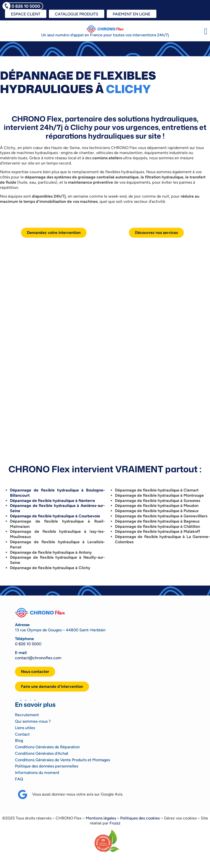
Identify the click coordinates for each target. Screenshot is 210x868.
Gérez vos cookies (180, 818)
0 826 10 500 (27, 644)
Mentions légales (101, 818)
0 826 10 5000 (26, 6)
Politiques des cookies (140, 818)
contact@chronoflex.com (38, 658)
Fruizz (115, 823)
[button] (206, 31)
